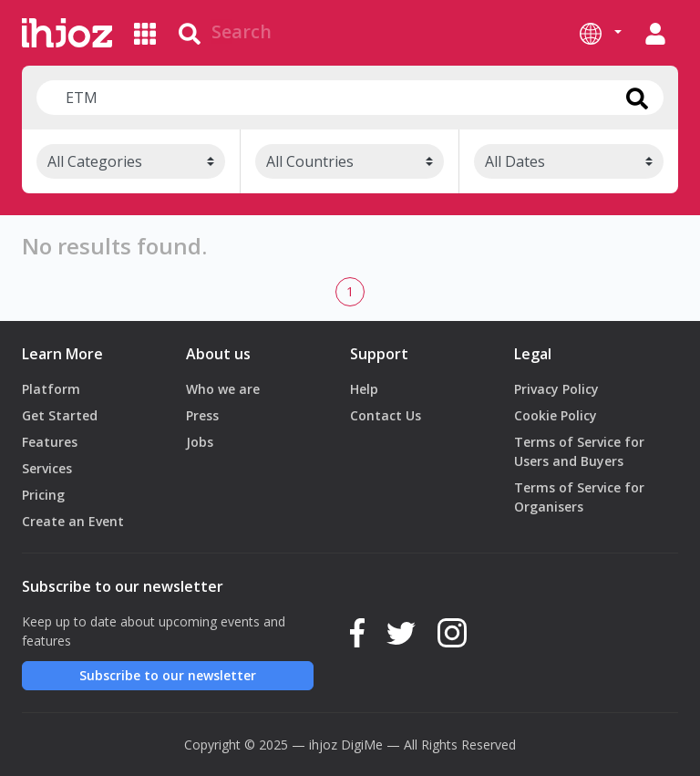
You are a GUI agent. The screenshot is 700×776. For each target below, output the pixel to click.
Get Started (60, 415)
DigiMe (362, 745)
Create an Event (73, 521)
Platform (51, 389)
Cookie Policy (556, 415)
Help (364, 389)
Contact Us (386, 415)
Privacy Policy (556, 389)
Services (47, 468)
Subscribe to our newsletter (168, 675)
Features (50, 442)
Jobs (200, 442)
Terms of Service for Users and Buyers (579, 451)
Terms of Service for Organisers (579, 497)
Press (202, 415)
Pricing (43, 495)
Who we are (223, 389)
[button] (601, 33)
